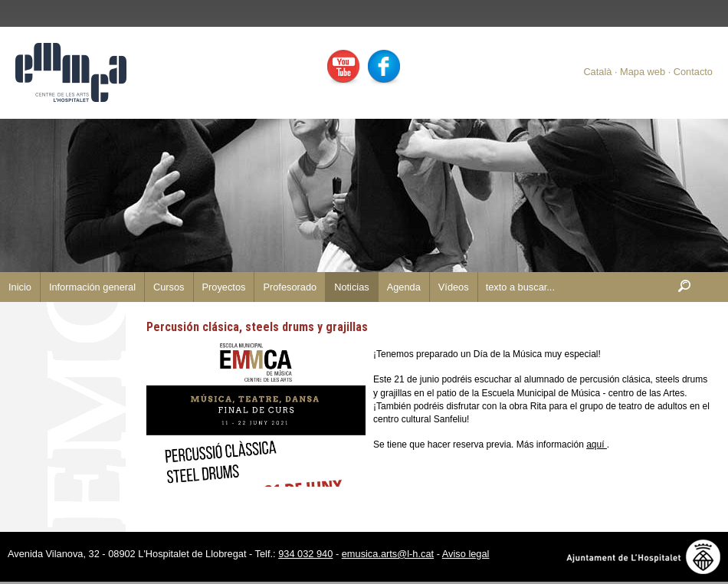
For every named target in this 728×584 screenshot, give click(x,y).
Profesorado (290, 287)
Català (597, 72)
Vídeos (454, 287)
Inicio (20, 287)
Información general (92, 287)
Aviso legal (466, 554)
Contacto (693, 72)
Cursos (169, 287)
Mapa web (643, 72)
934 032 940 (305, 554)
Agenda (404, 287)
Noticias (352, 287)
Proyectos (224, 287)
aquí (597, 445)
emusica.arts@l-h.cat (388, 554)
